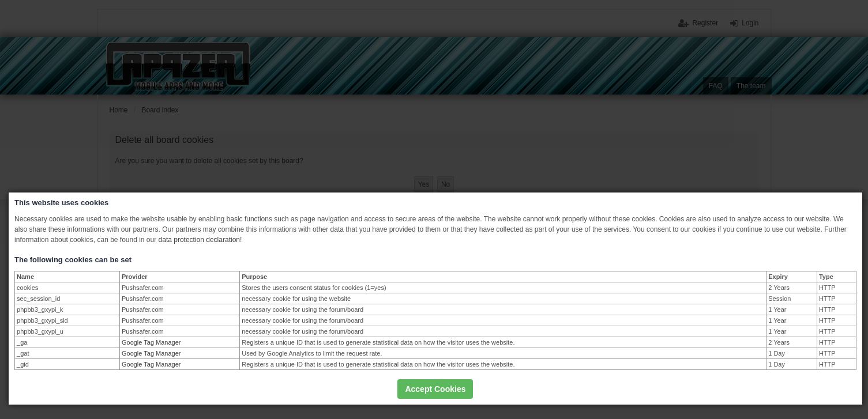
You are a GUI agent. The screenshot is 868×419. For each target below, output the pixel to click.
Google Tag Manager (151, 342)
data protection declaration (199, 240)
